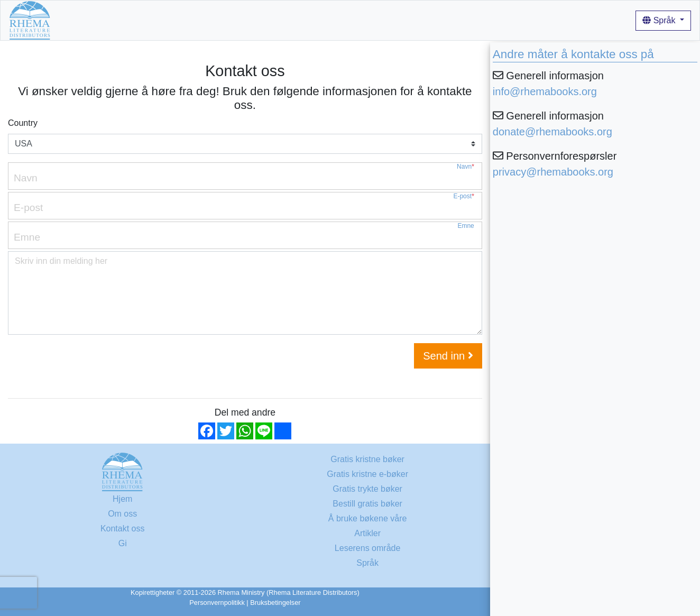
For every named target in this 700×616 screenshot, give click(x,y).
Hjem (69, 20)
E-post (463, 196)
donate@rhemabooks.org (552, 132)
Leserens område (368, 548)
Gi (123, 543)
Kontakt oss (123, 528)
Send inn (448, 356)
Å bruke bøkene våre (247, 20)
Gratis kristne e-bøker (367, 474)
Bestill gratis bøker (367, 504)
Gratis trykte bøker (367, 489)
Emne (466, 226)
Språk (660, 20)
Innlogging (348, 20)
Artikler (308, 20)
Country (23, 123)
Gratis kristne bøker (124, 20)
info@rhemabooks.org (545, 91)
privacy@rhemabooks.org (553, 172)
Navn (466, 167)
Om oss (184, 20)
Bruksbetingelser (275, 603)
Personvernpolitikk (217, 603)
